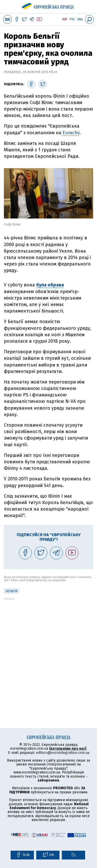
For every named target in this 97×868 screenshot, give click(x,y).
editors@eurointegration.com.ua (63, 753)
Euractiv (70, 133)
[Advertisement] (48, 649)
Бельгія (12, 591)
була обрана (50, 285)
